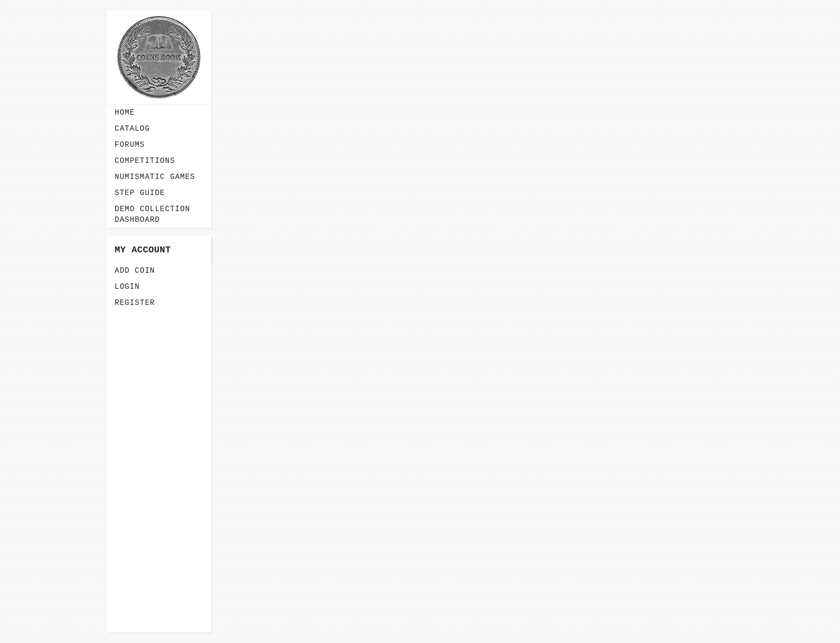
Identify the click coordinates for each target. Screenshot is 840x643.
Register (135, 303)
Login (127, 287)
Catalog (132, 129)
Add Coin (135, 271)
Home (125, 113)
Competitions (145, 161)
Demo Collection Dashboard (152, 214)
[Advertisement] (159, 472)
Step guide (140, 193)
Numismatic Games (155, 177)
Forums (130, 145)
